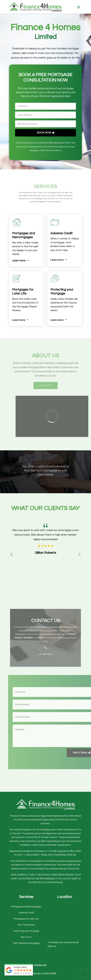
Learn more (19, 261)
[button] (79, 554)
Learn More (45, 383)
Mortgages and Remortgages (26, 907)
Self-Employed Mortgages (26, 943)
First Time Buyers (26, 925)
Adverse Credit (26, 913)
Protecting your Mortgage (26, 931)
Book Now (44, 131)
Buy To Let (26, 937)
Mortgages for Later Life (26, 919)
